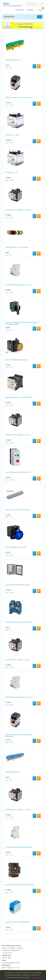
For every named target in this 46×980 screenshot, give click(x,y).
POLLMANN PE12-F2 (13, 60)
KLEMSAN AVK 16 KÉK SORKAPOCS (19, 622)
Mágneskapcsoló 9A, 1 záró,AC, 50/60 (19, 397)
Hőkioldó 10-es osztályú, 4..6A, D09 (18, 210)
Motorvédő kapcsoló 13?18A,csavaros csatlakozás (19, 735)
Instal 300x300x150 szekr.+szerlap (18, 585)
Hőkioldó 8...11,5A (12, 172)
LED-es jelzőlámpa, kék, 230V (16, 547)
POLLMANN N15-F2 (13, 772)
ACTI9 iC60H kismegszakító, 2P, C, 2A (19, 285)
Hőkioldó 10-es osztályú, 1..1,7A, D (18, 810)
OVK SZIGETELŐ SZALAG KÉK (17, 247)
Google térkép (7, 953)
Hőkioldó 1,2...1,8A (12, 135)
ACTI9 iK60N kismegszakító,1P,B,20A (19, 847)
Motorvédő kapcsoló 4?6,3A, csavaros (19, 97)
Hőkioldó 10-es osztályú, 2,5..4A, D (18, 435)
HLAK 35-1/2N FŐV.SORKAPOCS (17, 922)
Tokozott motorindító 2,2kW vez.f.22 (18, 472)
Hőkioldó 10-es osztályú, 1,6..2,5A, (18, 660)
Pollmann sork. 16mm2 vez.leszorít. (18, 510)
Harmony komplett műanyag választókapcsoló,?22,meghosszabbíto (22, 323)
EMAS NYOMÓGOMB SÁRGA (16, 360)
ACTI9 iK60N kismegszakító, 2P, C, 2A (19, 697)
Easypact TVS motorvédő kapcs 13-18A (19, 885)
